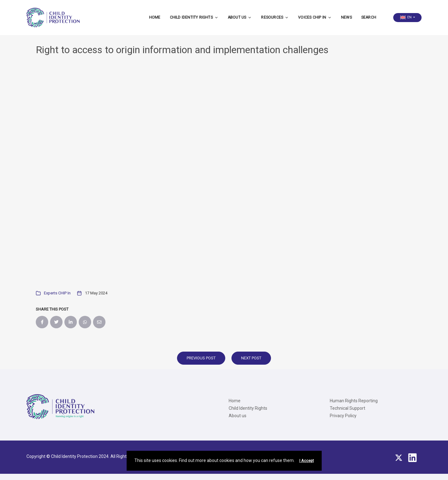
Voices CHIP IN (315, 17)
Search (369, 17)
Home (155, 17)
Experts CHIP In (57, 293)
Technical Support (348, 408)
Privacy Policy (343, 416)
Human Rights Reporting (354, 401)
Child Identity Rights (194, 17)
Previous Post (201, 358)
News (346, 17)
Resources (275, 17)
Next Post (251, 358)
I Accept (307, 461)
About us (240, 17)
